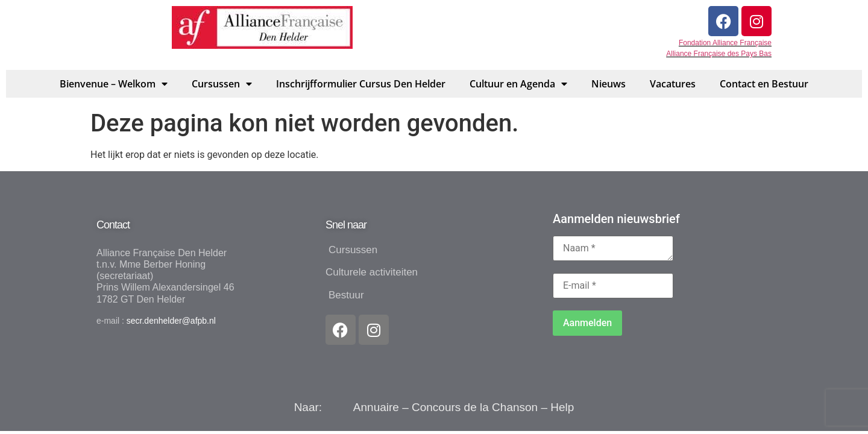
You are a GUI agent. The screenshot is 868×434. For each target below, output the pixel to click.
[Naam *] (613, 248)
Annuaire (376, 407)
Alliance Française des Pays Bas (719, 54)
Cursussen (222, 84)
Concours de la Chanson (475, 407)
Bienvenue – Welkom (114, 84)
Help (562, 407)
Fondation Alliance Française (725, 43)
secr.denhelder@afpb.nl (171, 321)
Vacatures (673, 84)
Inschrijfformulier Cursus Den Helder (361, 84)
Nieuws (609, 84)
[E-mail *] (613, 286)
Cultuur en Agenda (518, 84)
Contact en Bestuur (764, 84)
